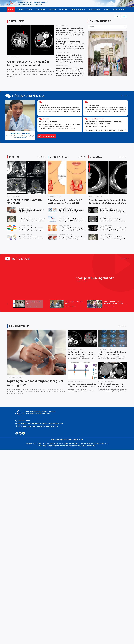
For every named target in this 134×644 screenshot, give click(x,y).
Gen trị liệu (52, 9)
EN (124, 16)
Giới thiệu (21, 9)
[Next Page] (127, 304)
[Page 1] (28, 304)
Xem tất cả (125, 96)
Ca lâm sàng (63, 9)
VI (117, 16)
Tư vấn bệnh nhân (94, 9)
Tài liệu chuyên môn (119, 9)
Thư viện (106, 9)
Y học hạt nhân (40, 9)
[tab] (28, 304)
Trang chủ (11, 9)
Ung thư (30, 9)
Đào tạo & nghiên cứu (78, 9)
